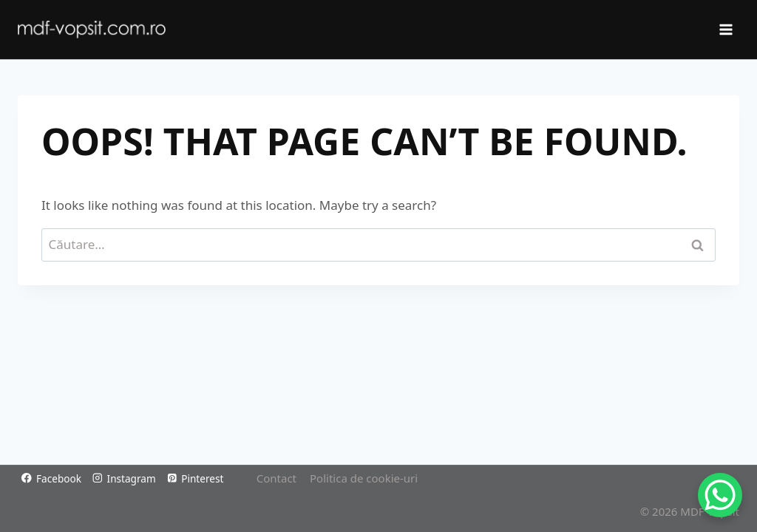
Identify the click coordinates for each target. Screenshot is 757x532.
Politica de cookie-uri (364, 478)
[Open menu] (725, 29)
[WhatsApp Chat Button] (720, 495)
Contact (276, 478)
